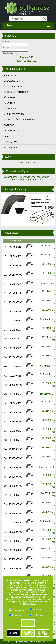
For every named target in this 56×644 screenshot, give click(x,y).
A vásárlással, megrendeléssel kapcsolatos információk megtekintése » (27, 178)
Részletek (28, 623)
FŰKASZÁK (9, 97)
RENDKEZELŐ (11, 131)
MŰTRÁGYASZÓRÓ (14, 114)
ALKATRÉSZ (10, 75)
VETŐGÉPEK (11, 147)
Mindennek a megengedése (43, 633)
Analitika (35, 609)
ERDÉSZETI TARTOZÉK (16, 92)
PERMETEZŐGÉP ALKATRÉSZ (19, 120)
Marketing (15, 615)
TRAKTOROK (11, 142)
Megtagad (13, 633)
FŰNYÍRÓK (9, 103)
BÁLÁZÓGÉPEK (12, 81)
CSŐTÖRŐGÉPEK (13, 86)
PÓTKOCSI (9, 125)
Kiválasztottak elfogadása (28, 633)
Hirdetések (37, 615)
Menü (10, 25)
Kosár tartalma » (27, 162)
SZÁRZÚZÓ (10, 136)
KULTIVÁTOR (11, 108)
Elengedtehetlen (16, 609)
